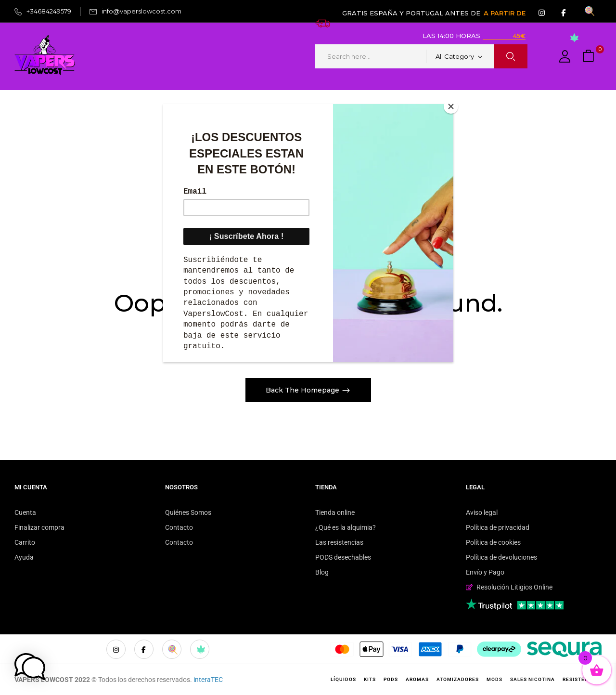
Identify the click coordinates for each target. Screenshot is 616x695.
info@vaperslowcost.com (141, 11)
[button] (590, 57)
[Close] (451, 106)
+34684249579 (49, 11)
